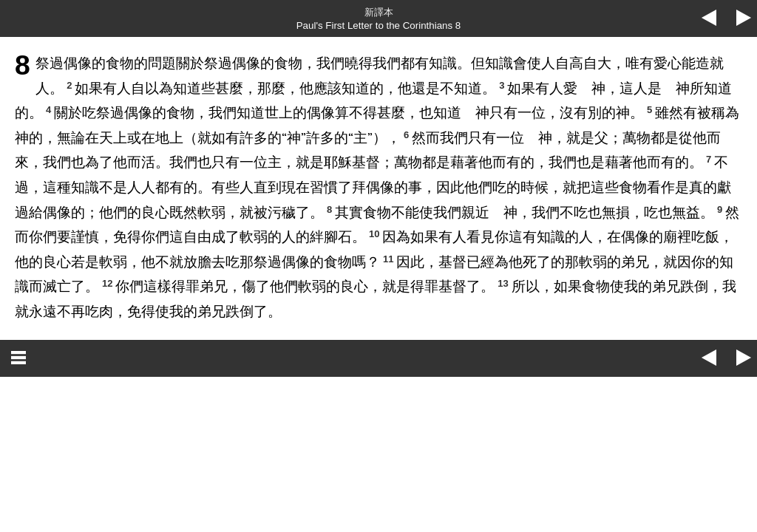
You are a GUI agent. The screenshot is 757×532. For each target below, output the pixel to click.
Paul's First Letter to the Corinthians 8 (379, 25)
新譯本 (379, 12)
